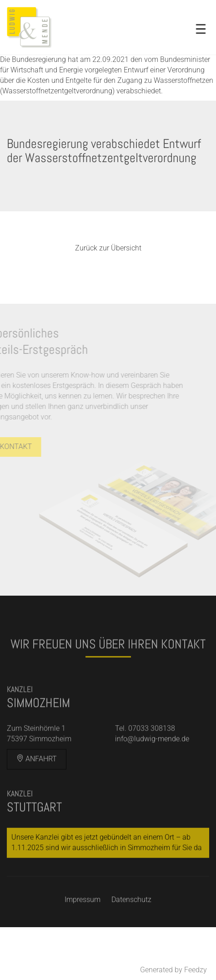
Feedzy (196, 970)
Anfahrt (37, 775)
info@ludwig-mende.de (152, 755)
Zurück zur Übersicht (108, 248)
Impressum (83, 916)
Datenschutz (131, 916)
